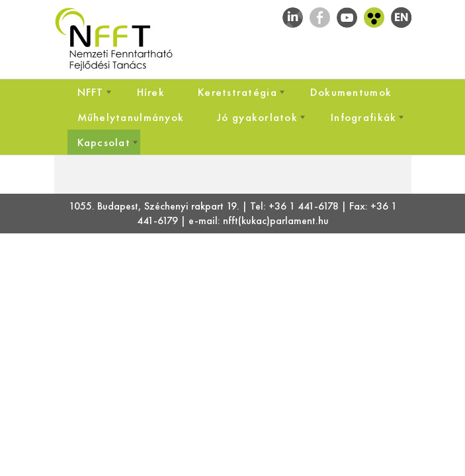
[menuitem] (91, 92)
